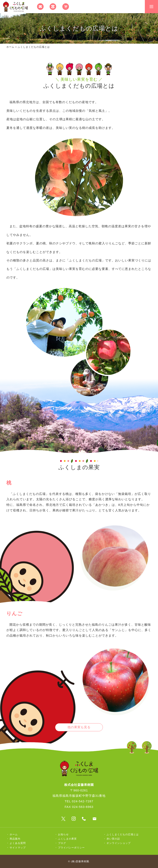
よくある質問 (18, 843)
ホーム (10, 47)
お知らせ (63, 834)
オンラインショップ (119, 843)
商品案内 (15, 839)
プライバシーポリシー (71, 848)
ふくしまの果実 (67, 839)
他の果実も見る (79, 727)
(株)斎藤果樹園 (80, 861)
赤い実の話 (113, 839)
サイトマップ (18, 848)
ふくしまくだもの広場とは (123, 834)
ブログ (62, 843)
